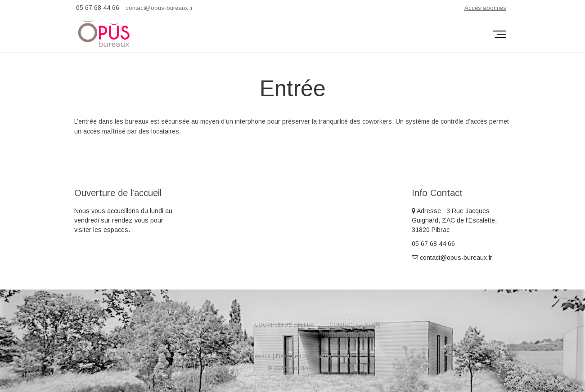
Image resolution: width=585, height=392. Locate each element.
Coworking (222, 325)
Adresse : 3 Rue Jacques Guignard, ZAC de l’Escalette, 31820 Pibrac (454, 220)
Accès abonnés (485, 8)
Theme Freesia (333, 356)
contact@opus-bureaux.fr (159, 8)
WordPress (303, 368)
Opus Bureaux (252, 356)
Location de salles (285, 325)
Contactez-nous (355, 325)
